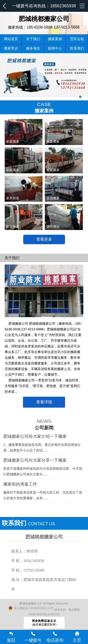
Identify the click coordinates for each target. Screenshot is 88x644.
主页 (77, 637)
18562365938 (63, 6)
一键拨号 (33, 637)
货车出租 (77, 39)
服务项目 (33, 48)
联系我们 (77, 48)
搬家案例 (55, 39)
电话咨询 (55, 637)
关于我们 (33, 39)
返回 (11, 637)
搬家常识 (11, 48)
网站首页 (11, 39)
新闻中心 (55, 48)
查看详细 (44, 402)
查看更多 (44, 239)
